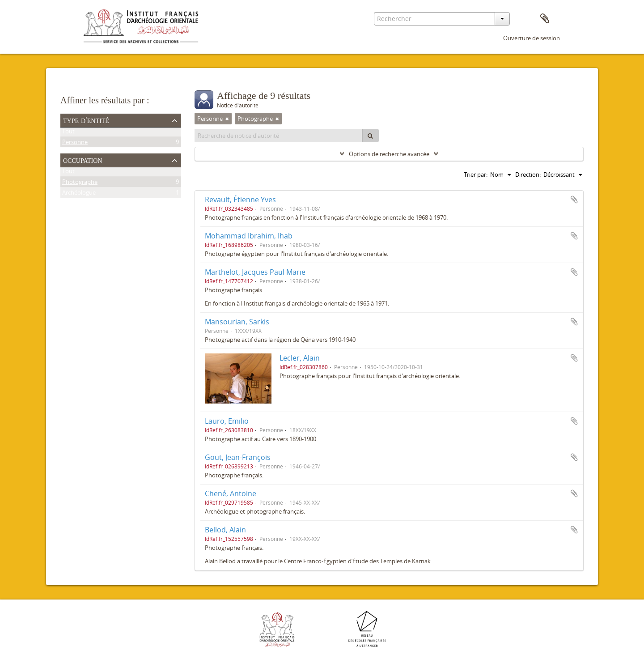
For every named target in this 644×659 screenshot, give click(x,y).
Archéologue (79, 194)
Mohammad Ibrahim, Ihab (249, 236)
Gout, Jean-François (238, 457)
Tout (68, 133)
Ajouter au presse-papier (574, 200)
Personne (75, 144)
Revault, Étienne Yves (240, 200)
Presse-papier (545, 19)
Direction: (528, 174)
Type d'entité (86, 120)
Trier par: (476, 174)
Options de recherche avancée (389, 154)
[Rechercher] (370, 136)
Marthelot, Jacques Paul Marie (255, 272)
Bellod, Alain (225, 530)
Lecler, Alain (300, 358)
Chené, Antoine (231, 493)
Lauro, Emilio (227, 421)
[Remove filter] (227, 119)
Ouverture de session (532, 38)
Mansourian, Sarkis (237, 322)
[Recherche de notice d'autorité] (279, 136)
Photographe (80, 183)
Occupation (83, 160)
